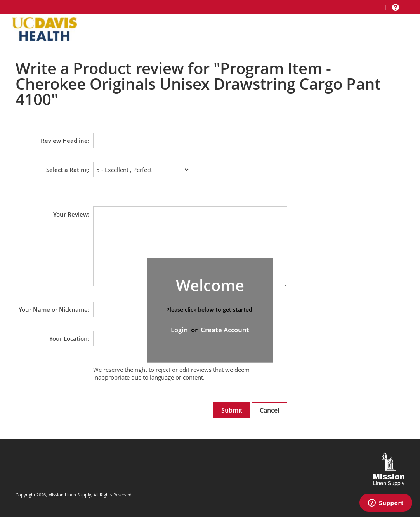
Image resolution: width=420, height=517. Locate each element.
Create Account (225, 330)
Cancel (269, 410)
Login (179, 330)
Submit (232, 410)
